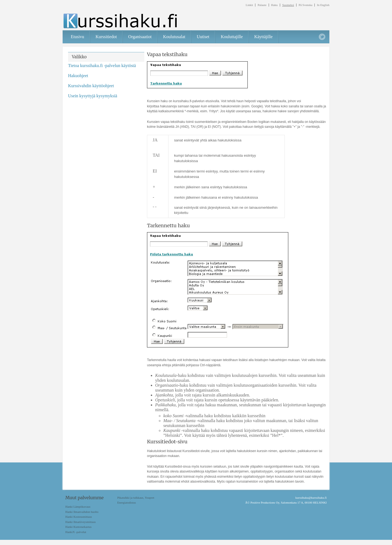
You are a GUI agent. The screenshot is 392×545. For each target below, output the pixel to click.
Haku (274, 5)
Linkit (249, 5)
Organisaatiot (140, 37)
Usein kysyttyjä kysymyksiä (93, 96)
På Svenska (305, 5)
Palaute (262, 5)
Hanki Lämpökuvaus (78, 507)
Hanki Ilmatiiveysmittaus (81, 522)
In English (323, 5)
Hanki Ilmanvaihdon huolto (82, 512)
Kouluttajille (232, 37)
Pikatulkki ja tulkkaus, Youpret (136, 498)
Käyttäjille (264, 37)
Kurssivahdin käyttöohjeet (91, 86)
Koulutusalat (174, 37)
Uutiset (203, 37)
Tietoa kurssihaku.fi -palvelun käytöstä (102, 66)
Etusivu (77, 37)
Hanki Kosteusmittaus (79, 517)
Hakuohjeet (78, 76)
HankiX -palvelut (76, 532)
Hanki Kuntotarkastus (78, 527)
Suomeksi (288, 5)
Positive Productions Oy (265, 502)
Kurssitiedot (106, 37)
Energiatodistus (127, 502)
